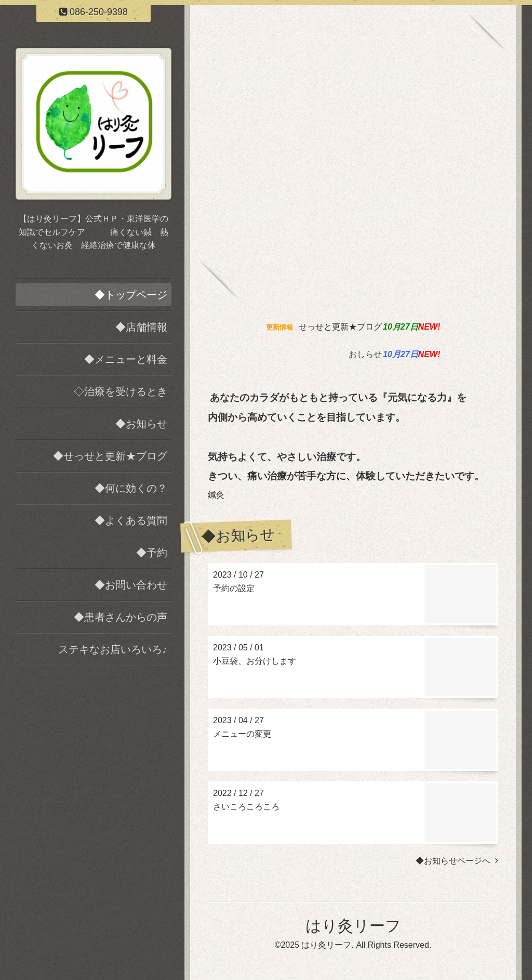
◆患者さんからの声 (121, 617)
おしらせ (365, 354)
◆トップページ (131, 295)
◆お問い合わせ (131, 585)
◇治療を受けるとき (121, 391)
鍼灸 (216, 495)
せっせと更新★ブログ (340, 327)
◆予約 (152, 553)
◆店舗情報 (141, 327)
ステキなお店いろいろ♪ (113, 649)
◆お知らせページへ (457, 861)
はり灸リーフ (353, 926)
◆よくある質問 (131, 520)
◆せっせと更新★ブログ (110, 456)
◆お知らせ (141, 424)
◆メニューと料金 (126, 359)
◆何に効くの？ (131, 488)
